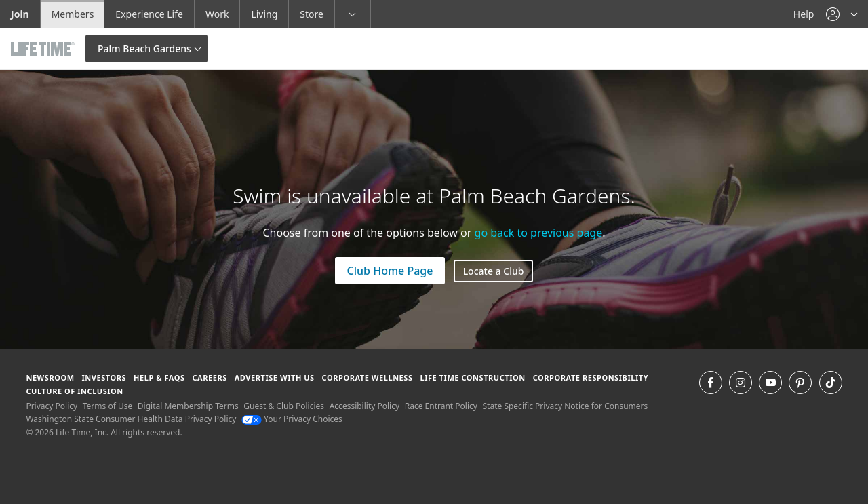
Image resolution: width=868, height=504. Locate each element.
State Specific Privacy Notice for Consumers (566, 406)
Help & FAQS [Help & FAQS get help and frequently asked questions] (159, 377)
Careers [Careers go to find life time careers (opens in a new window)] (209, 377)
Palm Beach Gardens (144, 49)
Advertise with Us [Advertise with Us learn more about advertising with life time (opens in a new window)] (275, 377)
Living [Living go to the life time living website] (264, 14)
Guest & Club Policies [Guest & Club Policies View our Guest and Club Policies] (284, 406)
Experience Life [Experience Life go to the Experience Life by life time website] (149, 14)
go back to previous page (539, 233)
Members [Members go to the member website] (73, 14)
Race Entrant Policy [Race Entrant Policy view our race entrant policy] (441, 406)
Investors (104, 377)
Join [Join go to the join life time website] (20, 14)
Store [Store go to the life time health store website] (312, 14)
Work (217, 14)
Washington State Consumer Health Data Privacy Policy (131, 419)
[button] (842, 14)
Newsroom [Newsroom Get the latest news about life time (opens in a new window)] (50, 377)
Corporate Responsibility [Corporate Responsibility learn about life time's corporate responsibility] (591, 377)
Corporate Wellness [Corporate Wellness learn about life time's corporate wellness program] (368, 377)
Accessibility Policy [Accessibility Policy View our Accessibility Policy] (364, 406)
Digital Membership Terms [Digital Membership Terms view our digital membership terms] (188, 406)
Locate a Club (494, 271)
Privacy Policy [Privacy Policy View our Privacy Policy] (52, 406)
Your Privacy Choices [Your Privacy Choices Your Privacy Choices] (292, 419)
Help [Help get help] (804, 14)
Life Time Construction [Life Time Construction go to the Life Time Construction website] (472, 377)
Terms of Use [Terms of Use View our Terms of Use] (107, 406)
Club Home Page (390, 271)
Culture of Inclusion (74, 391)
